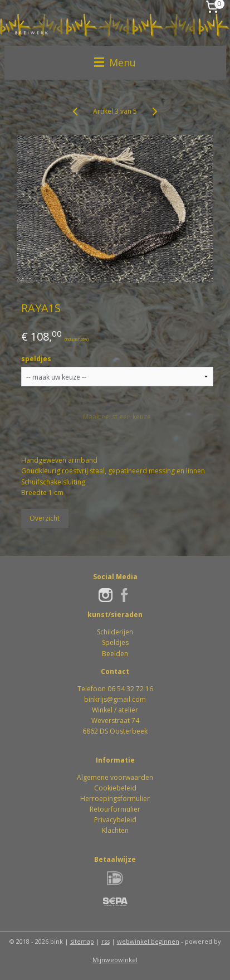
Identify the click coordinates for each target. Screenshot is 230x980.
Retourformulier (115, 809)
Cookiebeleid (115, 788)
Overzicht (45, 518)
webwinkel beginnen (148, 941)
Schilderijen (115, 632)
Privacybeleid (115, 820)
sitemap (82, 941)
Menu (115, 62)
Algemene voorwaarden (115, 777)
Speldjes (115, 642)
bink (91, 699)
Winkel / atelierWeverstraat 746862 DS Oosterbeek (115, 721)
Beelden (115, 654)
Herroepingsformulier (115, 799)
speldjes (36, 359)
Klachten (115, 830)
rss (106, 941)
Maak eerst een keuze (117, 417)
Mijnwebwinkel (115, 960)
